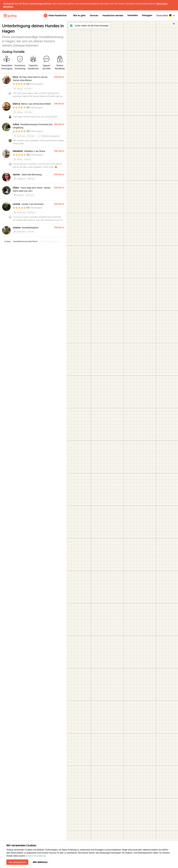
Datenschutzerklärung (36, 856)
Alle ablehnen (40, 862)
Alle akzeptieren (17, 862)
